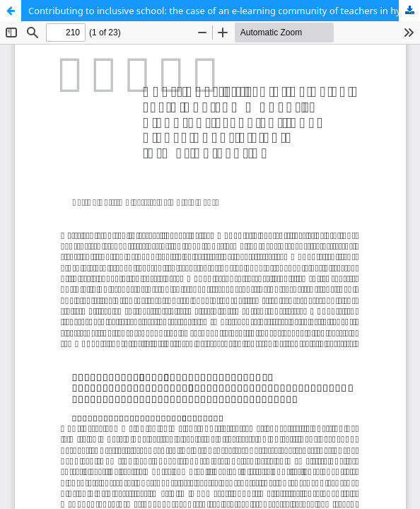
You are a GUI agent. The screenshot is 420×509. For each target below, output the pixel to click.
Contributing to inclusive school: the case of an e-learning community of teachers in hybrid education (224, 11)
